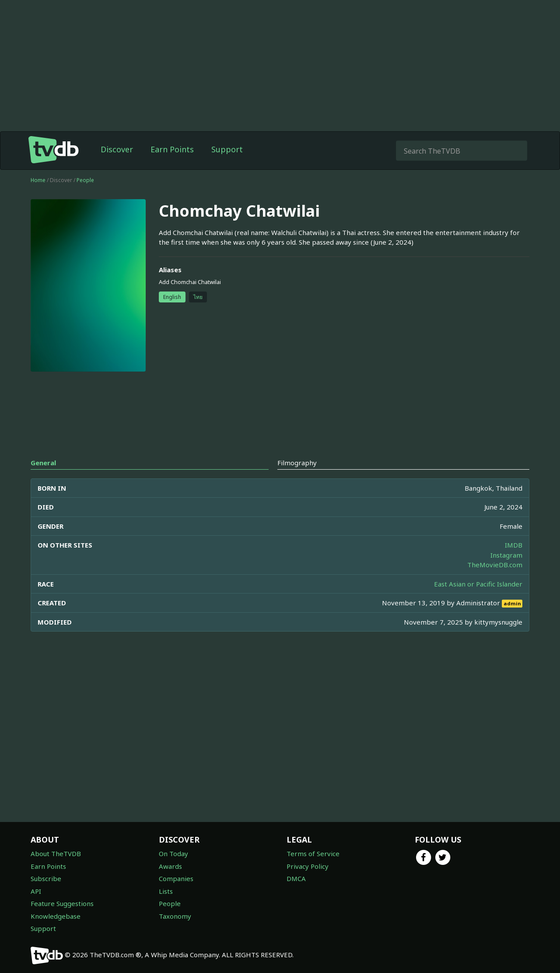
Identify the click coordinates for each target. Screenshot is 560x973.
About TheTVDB (56, 854)
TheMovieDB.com (495, 565)
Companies (176, 878)
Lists (166, 891)
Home (38, 180)
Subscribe (46, 878)
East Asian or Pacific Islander (478, 584)
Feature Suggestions (62, 903)
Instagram (506, 555)
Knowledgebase (56, 916)
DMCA (296, 878)
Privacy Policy (308, 866)
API (36, 891)
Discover (117, 149)
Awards (170, 866)
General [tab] (43, 463)
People (85, 180)
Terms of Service (313, 854)
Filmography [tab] (297, 463)
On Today (173, 854)
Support (227, 149)
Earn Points (172, 149)
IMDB (514, 545)
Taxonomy (175, 916)
